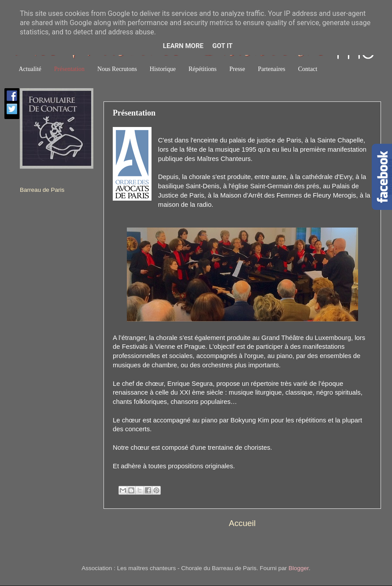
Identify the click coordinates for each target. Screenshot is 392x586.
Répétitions (203, 69)
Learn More (183, 46)
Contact (308, 69)
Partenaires (272, 69)
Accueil (242, 523)
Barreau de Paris (42, 190)
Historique (163, 69)
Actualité (30, 69)
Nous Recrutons (117, 69)
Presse (237, 69)
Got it (222, 46)
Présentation (69, 69)
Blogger (299, 568)
